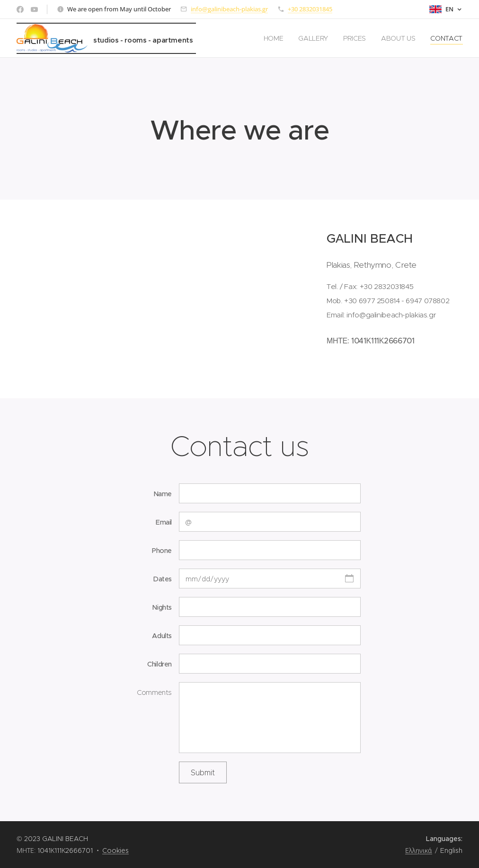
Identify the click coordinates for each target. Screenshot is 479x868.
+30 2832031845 (310, 9)
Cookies (115, 850)
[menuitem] (274, 38)
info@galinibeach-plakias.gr (229, 9)
